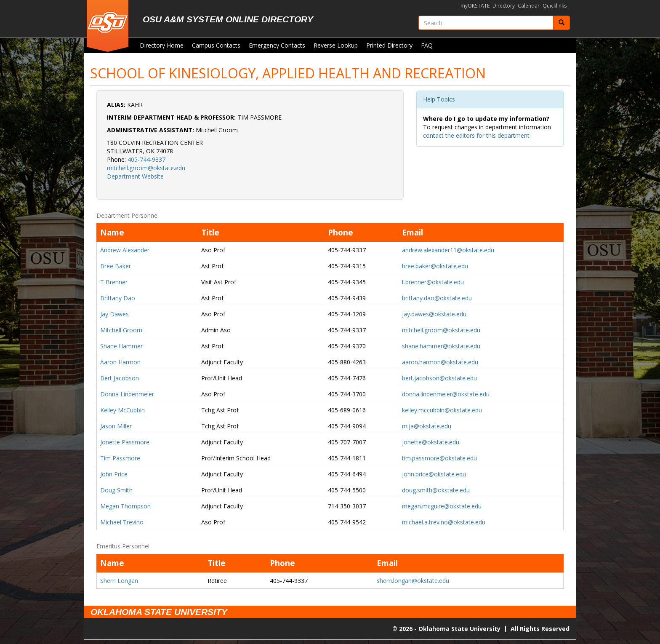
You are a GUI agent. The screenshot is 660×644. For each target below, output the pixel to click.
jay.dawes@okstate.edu (434, 314)
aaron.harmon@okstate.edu (440, 362)
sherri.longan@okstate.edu (413, 581)
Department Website (135, 176)
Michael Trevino (122, 522)
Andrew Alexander (125, 250)
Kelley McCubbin (122, 410)
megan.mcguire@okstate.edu (442, 506)
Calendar (529, 6)
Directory (504, 6)
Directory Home (162, 45)
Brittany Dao (118, 298)
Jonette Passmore (125, 442)
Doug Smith (116, 490)
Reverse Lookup (336, 45)
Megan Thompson (125, 506)
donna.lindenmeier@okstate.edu (446, 394)
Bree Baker (116, 266)
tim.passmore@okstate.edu (439, 458)
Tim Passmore (120, 458)
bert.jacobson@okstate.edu (439, 378)
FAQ (427, 45)
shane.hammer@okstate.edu (441, 346)
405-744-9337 (146, 159)
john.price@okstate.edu (434, 474)
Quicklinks (555, 6)
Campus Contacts (216, 45)
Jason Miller (116, 426)
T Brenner (114, 282)
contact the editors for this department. (477, 135)
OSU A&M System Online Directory (228, 19)
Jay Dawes (114, 314)
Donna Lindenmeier (127, 394)
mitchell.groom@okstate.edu (146, 168)
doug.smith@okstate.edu (436, 490)
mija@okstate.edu (427, 426)
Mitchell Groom (121, 330)
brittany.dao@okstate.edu (437, 298)
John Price (114, 474)
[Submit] (562, 23)
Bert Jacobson (120, 378)
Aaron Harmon (120, 362)
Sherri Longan (119, 581)
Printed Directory (389, 45)
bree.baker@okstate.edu (435, 266)
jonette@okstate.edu (431, 442)
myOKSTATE (475, 6)
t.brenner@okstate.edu (433, 282)
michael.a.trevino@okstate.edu (444, 522)
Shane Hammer (121, 346)
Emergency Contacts (277, 45)
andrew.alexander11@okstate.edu (448, 250)
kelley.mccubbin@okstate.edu (442, 410)
